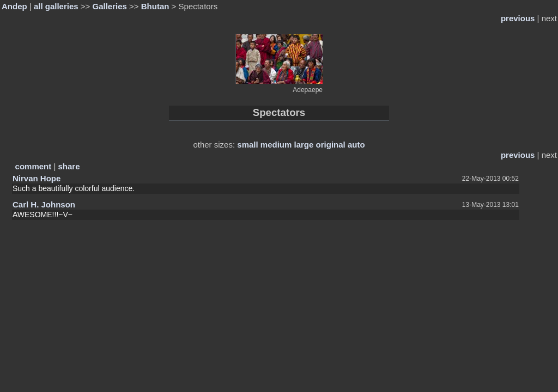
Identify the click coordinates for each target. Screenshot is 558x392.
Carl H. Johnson (44, 204)
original (331, 145)
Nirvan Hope (37, 178)
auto (356, 145)
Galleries (109, 6)
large (304, 145)
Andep (14, 6)
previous (518, 18)
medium (276, 145)
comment (34, 166)
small (247, 145)
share (69, 166)
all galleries (56, 6)
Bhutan (155, 6)
